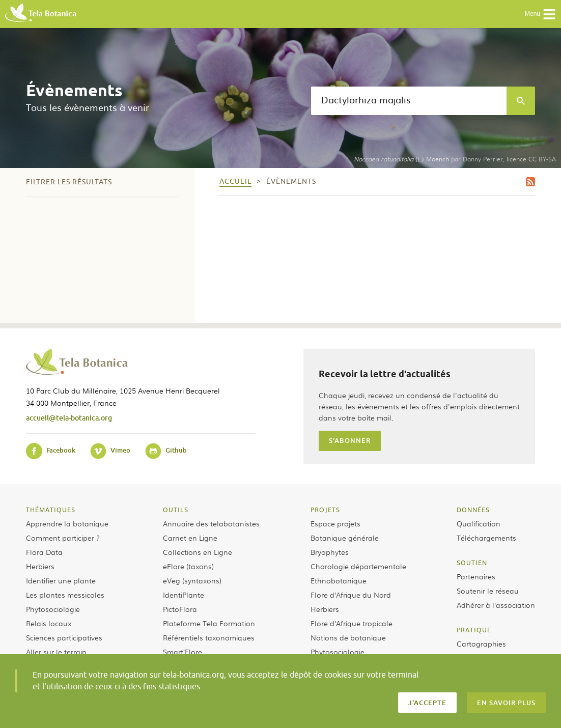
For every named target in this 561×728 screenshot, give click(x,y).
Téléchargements (486, 538)
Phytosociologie (53, 609)
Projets (325, 510)
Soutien (472, 563)
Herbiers (40, 566)
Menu (540, 14)
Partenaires (476, 576)
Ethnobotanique (339, 580)
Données (473, 510)
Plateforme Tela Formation (209, 623)
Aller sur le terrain (56, 652)
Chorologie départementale (358, 566)
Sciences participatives (64, 637)
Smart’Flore (183, 652)
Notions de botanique (348, 637)
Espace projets (335, 523)
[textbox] (409, 101)
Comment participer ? (63, 538)
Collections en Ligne (198, 552)
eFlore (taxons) (188, 566)
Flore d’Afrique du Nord (351, 595)
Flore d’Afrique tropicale (352, 623)
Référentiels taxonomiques (209, 637)
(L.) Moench (401, 159)
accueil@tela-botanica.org (69, 418)
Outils (176, 510)
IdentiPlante (184, 595)
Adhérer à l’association (496, 605)
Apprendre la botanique (67, 523)
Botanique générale (345, 538)
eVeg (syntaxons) (192, 580)
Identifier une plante (61, 580)
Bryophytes (330, 552)
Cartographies (481, 643)
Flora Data (44, 552)
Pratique (474, 630)
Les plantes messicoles (65, 595)
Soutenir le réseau (488, 591)
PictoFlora (180, 609)
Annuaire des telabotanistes (211, 523)
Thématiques (51, 510)
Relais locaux (49, 623)
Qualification (479, 523)
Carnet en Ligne (190, 538)
